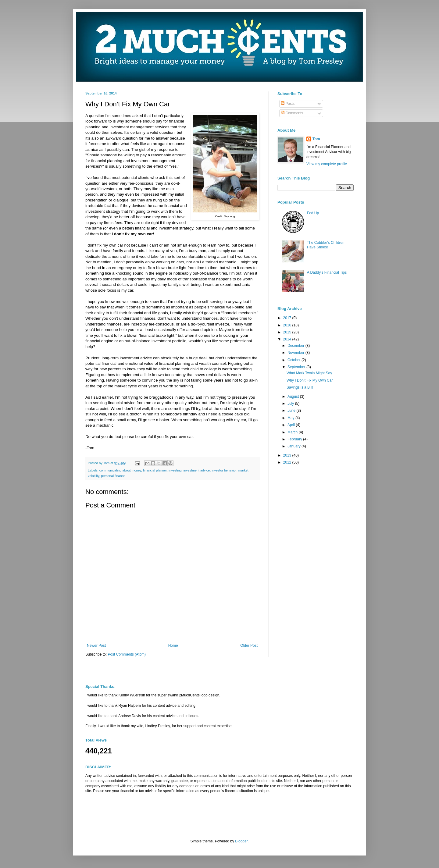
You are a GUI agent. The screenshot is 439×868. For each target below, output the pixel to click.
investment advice (197, 470)
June (292, 411)
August (294, 397)
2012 (288, 462)
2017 (288, 318)
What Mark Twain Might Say (309, 373)
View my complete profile (327, 164)
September (297, 367)
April (292, 425)
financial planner (155, 470)
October (294, 360)
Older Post (249, 646)
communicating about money (120, 470)
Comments (292, 113)
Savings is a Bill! (300, 387)
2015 (288, 332)
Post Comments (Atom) (127, 654)
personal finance (113, 476)
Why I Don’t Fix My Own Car (310, 380)
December (296, 346)
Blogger (241, 841)
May (291, 418)
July (291, 404)
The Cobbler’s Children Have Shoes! (326, 245)
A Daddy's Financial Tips (327, 272)
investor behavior (224, 470)
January (294, 446)
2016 (288, 325)
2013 (288, 455)
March (293, 432)
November (296, 353)
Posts (288, 104)
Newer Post (96, 646)
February (295, 439)
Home (173, 646)
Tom (316, 139)
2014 (288, 339)
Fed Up (313, 213)
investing (175, 470)
